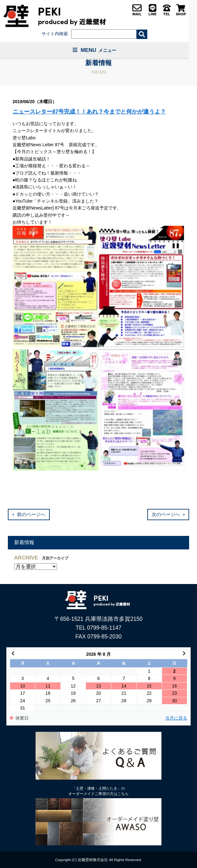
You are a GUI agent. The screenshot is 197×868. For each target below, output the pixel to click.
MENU (94, 50)
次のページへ (166, 515)
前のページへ (31, 515)
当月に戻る (176, 718)
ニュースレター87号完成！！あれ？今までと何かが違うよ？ (89, 112)
